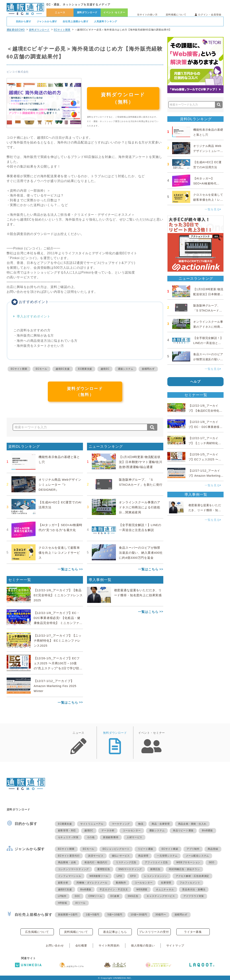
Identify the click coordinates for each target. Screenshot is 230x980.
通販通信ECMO (16, 30)
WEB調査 (142, 889)
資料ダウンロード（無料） (123, 98)
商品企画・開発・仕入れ (192, 824)
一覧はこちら (68, 569)
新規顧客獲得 (111, 837)
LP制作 (62, 896)
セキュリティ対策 (68, 837)
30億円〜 (161, 915)
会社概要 (81, 945)
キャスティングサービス (161, 896)
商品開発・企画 (67, 862)
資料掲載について (176, 15)
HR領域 (63, 903)
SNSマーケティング (130, 869)
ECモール (41, 369)
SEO (212, 862)
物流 (141, 824)
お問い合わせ (55, 945)
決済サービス (96, 856)
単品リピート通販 (183, 830)
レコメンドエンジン (156, 876)
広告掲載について (37, 932)
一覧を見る (213, 209)
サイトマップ (175, 945)
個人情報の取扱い (143, 945)
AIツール (80, 903)
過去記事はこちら (115, 932)
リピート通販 (146, 849)
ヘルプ (195, 382)
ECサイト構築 (170, 849)
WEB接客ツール (99, 876)
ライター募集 (193, 932)
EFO (133, 876)
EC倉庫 (115, 896)
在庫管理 (166, 883)
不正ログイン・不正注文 (114, 889)
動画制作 (121, 883)
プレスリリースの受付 (154, 932)
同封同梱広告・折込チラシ (184, 869)
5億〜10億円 (115, 915)
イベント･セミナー (114, 12)
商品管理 (143, 856)
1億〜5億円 (92, 915)
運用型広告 (104, 869)
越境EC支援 (63, 369)
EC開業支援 (85, 369)
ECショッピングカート (116, 849)
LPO (119, 876)
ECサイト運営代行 (69, 856)
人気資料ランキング (106, 21)
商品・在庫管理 (161, 824)
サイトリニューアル (92, 824)
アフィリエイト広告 (156, 862)
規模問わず (148, 369)
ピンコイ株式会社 (18, 72)
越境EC (105, 369)
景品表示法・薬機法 (194, 889)
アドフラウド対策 (194, 896)
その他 (91, 837)
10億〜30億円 (139, 915)
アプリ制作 (193, 849)
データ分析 (108, 830)
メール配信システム (197, 856)
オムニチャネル (165, 889)
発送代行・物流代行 (96, 862)
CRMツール (95, 896)
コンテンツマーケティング (74, 869)
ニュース (60, 12)
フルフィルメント (190, 883)
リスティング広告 (126, 862)
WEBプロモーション (188, 862)
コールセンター (132, 830)
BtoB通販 (207, 830)
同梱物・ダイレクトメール (92, 883)
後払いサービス (121, 856)
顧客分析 (63, 883)
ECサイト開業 (62, 30)
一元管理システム (167, 856)
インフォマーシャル (70, 876)
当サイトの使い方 (147, 15)
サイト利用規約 (109, 945)
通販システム (126, 369)
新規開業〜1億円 (68, 915)
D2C (77, 896)
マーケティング (121, 824)
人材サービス (134, 837)
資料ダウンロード (87, 12)
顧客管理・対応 (67, 830)
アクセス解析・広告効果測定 (192, 876)
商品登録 (213, 849)
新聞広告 (155, 869)
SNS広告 (133, 896)
